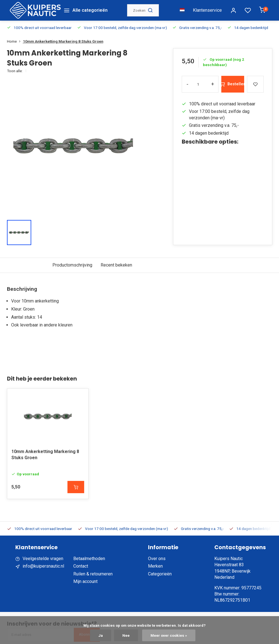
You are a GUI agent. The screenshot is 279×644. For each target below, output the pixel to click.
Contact (81, 566)
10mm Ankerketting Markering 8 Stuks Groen (63, 41)
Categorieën (160, 574)
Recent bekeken (116, 265)
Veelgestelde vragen (43, 559)
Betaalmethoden (89, 559)
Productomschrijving (72, 265)
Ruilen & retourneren (93, 574)
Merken (155, 566)
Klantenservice (207, 10)
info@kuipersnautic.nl (43, 566)
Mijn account (85, 581)
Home (15, 41)
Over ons (157, 559)
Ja (101, 635)
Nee (126, 635)
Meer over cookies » (169, 635)
